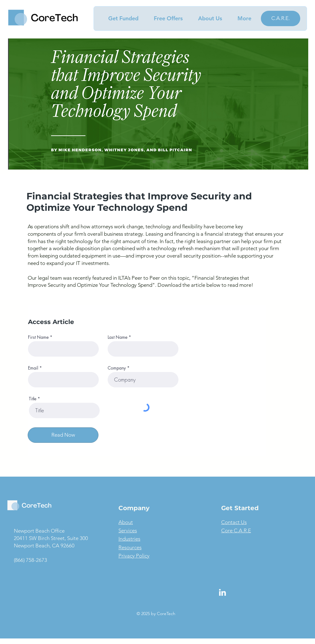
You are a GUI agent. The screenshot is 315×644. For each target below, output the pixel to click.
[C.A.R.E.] (281, 18)
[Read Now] (63, 435)
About (126, 522)
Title (33, 399)
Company (117, 368)
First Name (38, 337)
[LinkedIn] (222, 592)
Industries (129, 539)
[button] (120, 18)
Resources (130, 547)
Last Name (118, 337)
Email (33, 368)
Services (128, 530)
